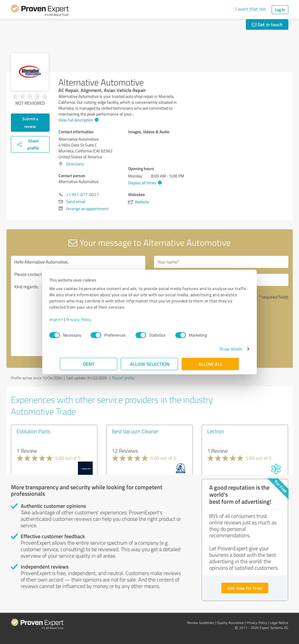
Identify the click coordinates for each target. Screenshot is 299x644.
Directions (75, 164)
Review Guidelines (201, 623)
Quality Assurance (230, 623)
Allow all (210, 364)
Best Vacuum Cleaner (135, 431)
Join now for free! (245, 588)
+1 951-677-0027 (82, 194)
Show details (220, 349)
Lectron (216, 431)
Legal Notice (279, 623)
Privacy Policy (90, 319)
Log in (280, 10)
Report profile (123, 378)
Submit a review (30, 122)
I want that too (251, 9)
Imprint (67, 319)
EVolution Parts (33, 431)
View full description (78, 120)
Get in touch (267, 24)
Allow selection (150, 364)
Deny (89, 364)
